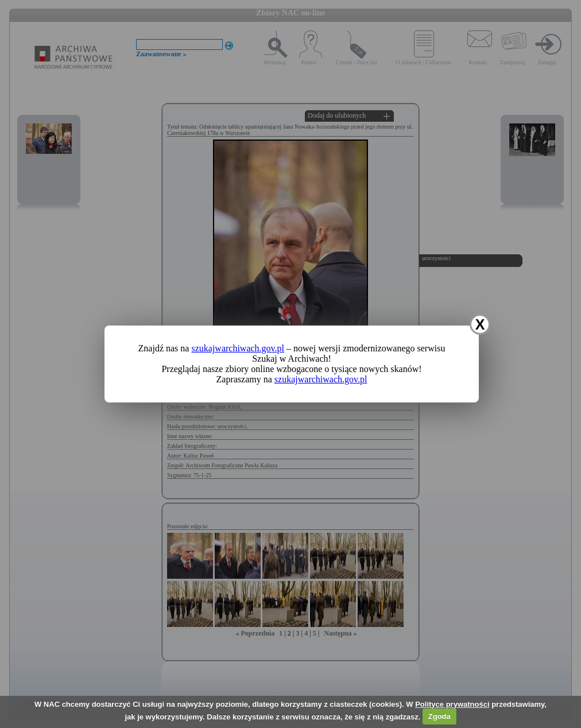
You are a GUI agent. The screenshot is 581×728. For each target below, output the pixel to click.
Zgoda (439, 716)
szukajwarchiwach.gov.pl (238, 348)
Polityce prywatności (452, 704)
